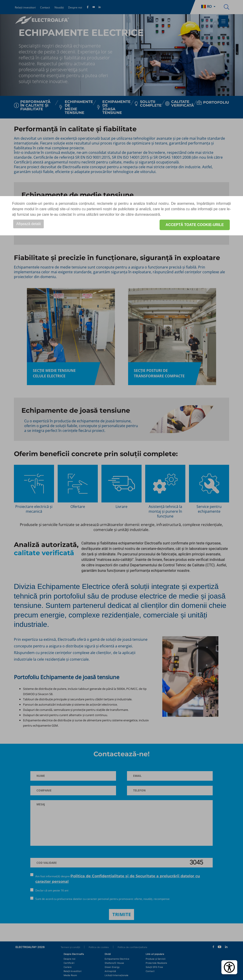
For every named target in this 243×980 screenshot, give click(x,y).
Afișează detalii (28, 224)
